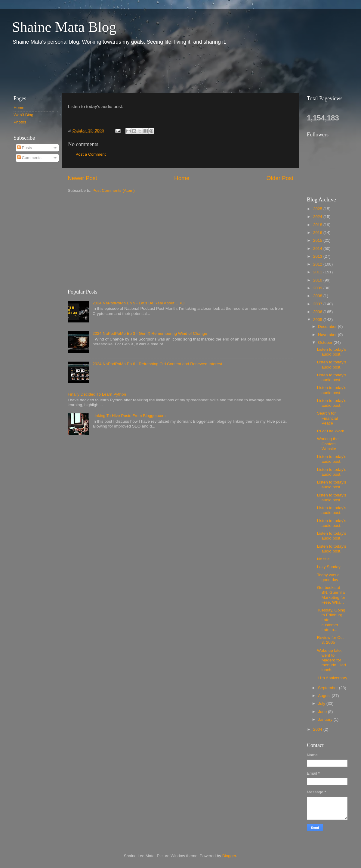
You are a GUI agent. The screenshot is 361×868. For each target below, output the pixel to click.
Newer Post (82, 178)
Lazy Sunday (329, 567)
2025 (318, 209)
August (325, 696)
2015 (318, 240)
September (329, 688)
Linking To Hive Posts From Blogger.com (129, 416)
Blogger (229, 856)
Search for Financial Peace (327, 418)
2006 (318, 312)
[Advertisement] (117, 69)
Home (182, 178)
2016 (318, 233)
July (322, 703)
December (328, 327)
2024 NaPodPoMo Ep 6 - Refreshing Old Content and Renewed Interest (157, 364)
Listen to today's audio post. (332, 352)
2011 (318, 272)
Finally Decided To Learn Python (97, 394)
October (326, 342)
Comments (29, 158)
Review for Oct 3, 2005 (330, 640)
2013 (318, 256)
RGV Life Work (331, 431)
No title (323, 559)
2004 (318, 729)
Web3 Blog (23, 115)
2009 (318, 288)
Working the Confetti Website (328, 444)
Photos (20, 122)
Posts (25, 148)
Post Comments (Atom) (114, 190)
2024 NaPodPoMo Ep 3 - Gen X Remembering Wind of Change (150, 333)
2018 (318, 225)
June (323, 712)
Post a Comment (91, 154)
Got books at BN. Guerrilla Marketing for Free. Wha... (331, 595)
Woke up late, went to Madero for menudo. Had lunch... (332, 660)
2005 (318, 320)
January (326, 719)
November (328, 335)
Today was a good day (328, 577)
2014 (318, 249)
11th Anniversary (332, 678)
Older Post (280, 178)
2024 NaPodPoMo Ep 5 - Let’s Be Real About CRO (138, 303)
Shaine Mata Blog (64, 27)
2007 (318, 304)
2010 (318, 280)
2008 (318, 296)
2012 (318, 264)
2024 (318, 217)
